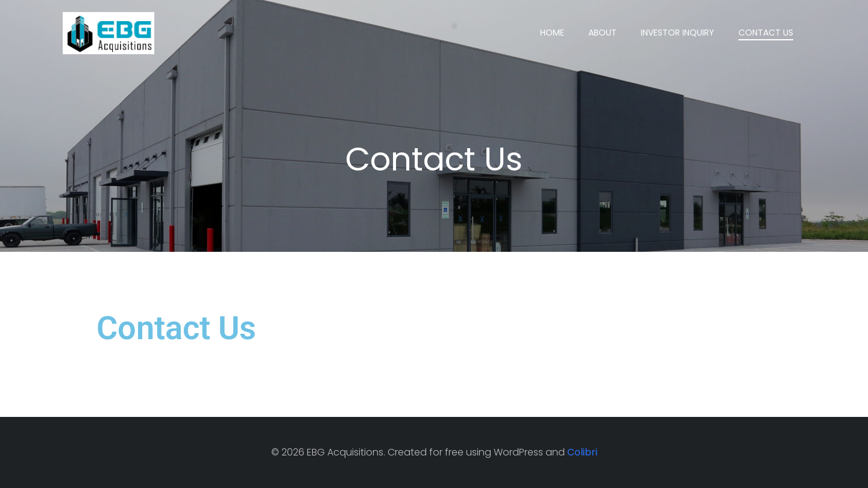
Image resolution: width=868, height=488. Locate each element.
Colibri (582, 452)
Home (552, 33)
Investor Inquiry (678, 33)
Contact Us (766, 33)
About (602, 33)
